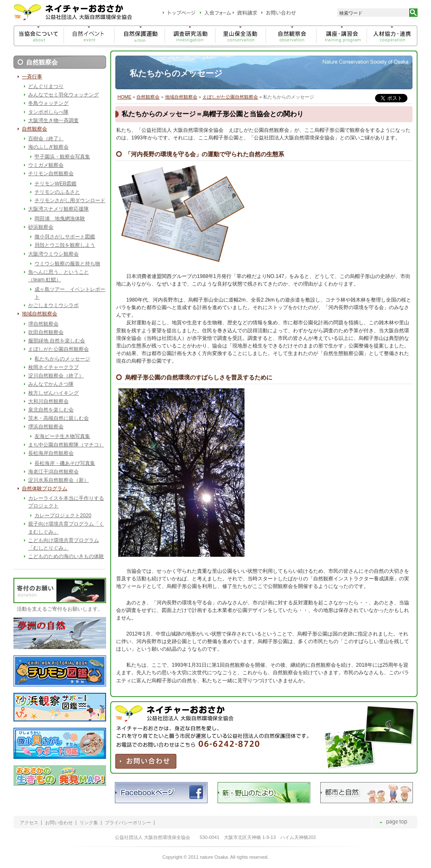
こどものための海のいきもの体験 (66, 556)
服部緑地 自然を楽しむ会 (57, 341)
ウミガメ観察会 (46, 165)
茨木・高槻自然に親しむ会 (59, 418)
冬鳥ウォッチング (48, 103)
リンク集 (89, 823)
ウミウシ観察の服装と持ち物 (67, 264)
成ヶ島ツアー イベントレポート (70, 293)
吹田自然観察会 (46, 332)
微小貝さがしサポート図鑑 (65, 237)
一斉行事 (32, 77)
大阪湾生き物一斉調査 (53, 120)
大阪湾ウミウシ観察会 (53, 254)
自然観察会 (148, 97)
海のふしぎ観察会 (48, 147)
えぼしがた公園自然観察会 (230, 97)
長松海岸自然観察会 (51, 453)
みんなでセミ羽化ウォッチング (64, 95)
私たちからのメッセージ (62, 359)
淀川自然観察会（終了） (56, 376)
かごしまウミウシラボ (53, 305)
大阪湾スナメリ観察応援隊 (59, 209)
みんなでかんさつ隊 (51, 384)
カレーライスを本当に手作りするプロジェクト (66, 502)
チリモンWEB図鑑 (56, 184)
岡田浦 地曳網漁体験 (60, 219)
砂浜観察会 (41, 227)
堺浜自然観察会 (46, 427)
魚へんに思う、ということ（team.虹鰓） (59, 276)
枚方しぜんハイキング (53, 393)
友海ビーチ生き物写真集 (62, 436)
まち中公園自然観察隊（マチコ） (66, 445)
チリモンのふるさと (57, 192)
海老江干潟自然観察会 (53, 472)
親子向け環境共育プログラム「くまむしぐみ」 (66, 528)
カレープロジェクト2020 (63, 515)
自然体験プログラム (45, 489)
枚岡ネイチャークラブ (53, 367)
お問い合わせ (59, 823)
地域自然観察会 (181, 97)
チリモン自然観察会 (51, 174)
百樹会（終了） (46, 139)
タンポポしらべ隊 (48, 112)
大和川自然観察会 (48, 401)
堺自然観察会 (43, 324)
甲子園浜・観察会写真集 (62, 157)
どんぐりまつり (46, 86)
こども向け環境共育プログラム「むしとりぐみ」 (64, 544)
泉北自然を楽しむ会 (51, 410)
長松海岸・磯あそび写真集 (65, 463)
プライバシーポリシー (128, 823)
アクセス (29, 823)
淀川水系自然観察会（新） (59, 480)
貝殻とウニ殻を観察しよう (65, 245)
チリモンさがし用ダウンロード (70, 200)
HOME (124, 97)
